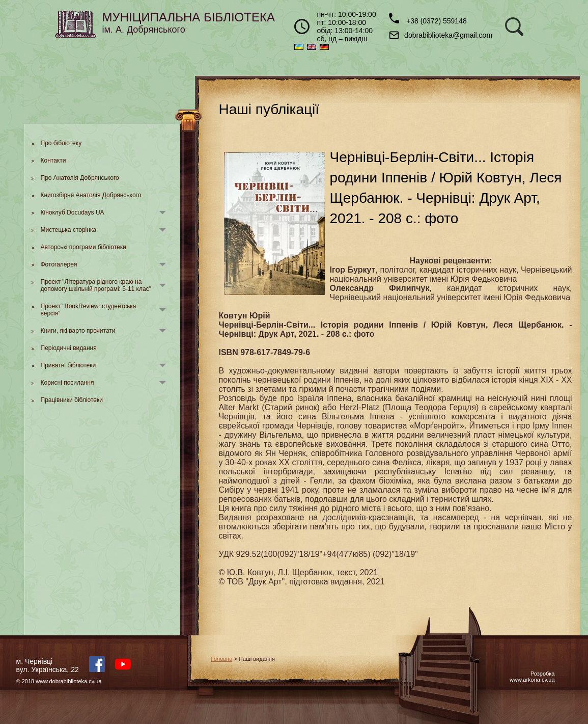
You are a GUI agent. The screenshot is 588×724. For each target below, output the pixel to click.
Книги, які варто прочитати (78, 331)
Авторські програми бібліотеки (83, 247)
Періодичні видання (69, 348)
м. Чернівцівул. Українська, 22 (48, 665)
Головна (222, 659)
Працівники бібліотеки (72, 400)
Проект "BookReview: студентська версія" (89, 310)
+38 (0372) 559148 (428, 19)
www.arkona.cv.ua (532, 680)
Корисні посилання (67, 383)
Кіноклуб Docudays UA (73, 212)
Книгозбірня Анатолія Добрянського (91, 195)
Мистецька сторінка (69, 230)
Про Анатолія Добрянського (80, 178)
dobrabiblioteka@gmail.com (441, 35)
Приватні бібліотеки (68, 365)
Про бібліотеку (61, 143)
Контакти (53, 160)
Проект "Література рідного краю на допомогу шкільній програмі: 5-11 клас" (96, 285)
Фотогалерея (59, 264)
